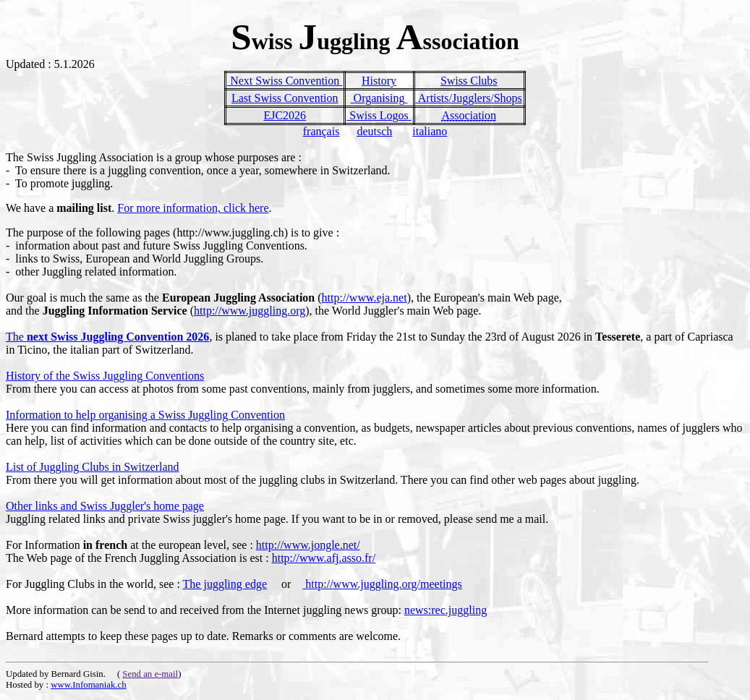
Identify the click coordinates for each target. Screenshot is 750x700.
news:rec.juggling (446, 610)
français (321, 131)
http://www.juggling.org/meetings (382, 584)
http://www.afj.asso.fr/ (324, 558)
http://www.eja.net (365, 298)
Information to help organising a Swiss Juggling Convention (145, 415)
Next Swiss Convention (285, 81)
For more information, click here (193, 208)
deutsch (374, 131)
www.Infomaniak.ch (88, 685)
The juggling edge (225, 584)
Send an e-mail (150, 674)
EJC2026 (285, 115)
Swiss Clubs (469, 81)
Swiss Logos (379, 115)
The (107, 337)
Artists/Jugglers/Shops (469, 98)
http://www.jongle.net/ (308, 545)
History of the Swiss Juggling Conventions (105, 376)
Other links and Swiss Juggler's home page (105, 506)
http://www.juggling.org (250, 311)
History (379, 81)
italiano (430, 131)
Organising (379, 98)
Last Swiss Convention (285, 98)
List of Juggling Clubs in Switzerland (93, 467)
